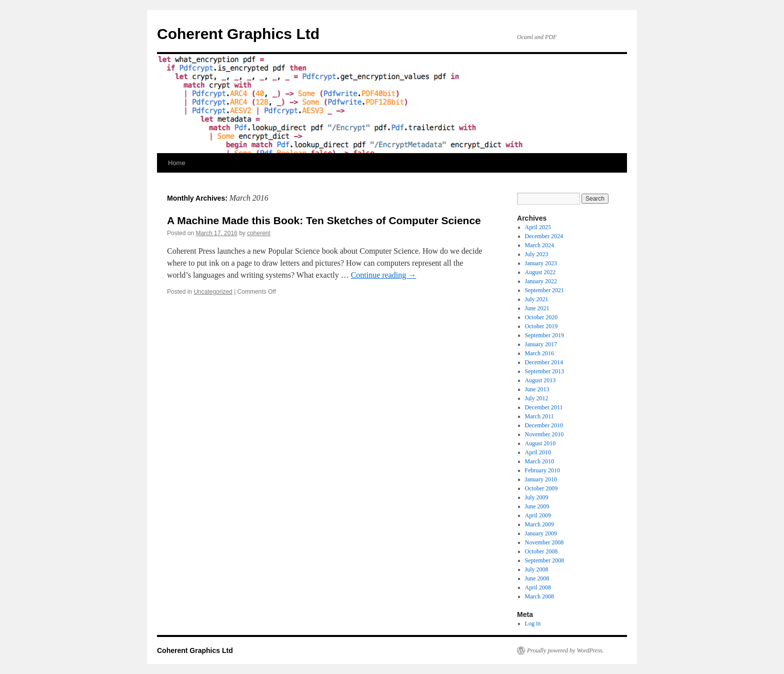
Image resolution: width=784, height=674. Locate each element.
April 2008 (538, 587)
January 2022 (541, 281)
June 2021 (537, 308)
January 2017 (541, 344)
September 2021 (544, 290)
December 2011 (544, 407)
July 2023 (537, 254)
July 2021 (537, 299)
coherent (259, 233)
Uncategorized (213, 292)
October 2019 (541, 326)
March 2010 (539, 461)
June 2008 (537, 578)
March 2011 (539, 416)
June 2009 (537, 506)
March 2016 (539, 353)
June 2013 (537, 389)
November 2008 (544, 542)
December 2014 (544, 362)
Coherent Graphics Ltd (238, 34)
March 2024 (539, 245)
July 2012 (537, 398)
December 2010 (544, 425)
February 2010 (542, 470)
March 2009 (539, 524)
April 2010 (538, 452)
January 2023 (541, 263)
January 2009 (541, 533)
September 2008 (544, 560)
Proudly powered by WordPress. (565, 650)
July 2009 (537, 497)
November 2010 (544, 434)
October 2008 (541, 551)
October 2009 (541, 488)
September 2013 (544, 371)
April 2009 (538, 515)
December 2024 (544, 236)
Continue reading (384, 275)
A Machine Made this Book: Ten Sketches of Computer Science (324, 220)
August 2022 (540, 272)
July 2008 (537, 569)
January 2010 (541, 479)
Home (177, 163)
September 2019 (544, 335)
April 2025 (538, 227)
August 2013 (540, 380)
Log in (533, 623)
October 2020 (541, 317)
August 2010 (540, 443)
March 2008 (539, 596)
